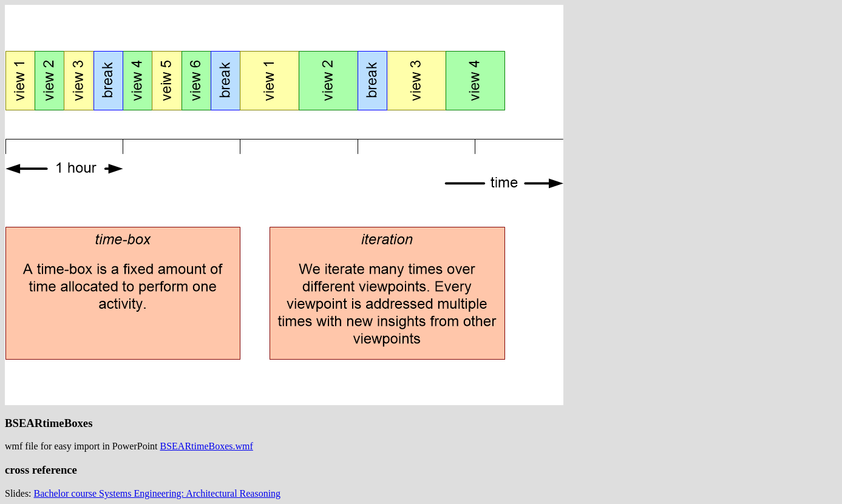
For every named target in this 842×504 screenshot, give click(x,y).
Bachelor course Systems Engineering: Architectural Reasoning (158, 493)
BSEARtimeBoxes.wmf (207, 446)
